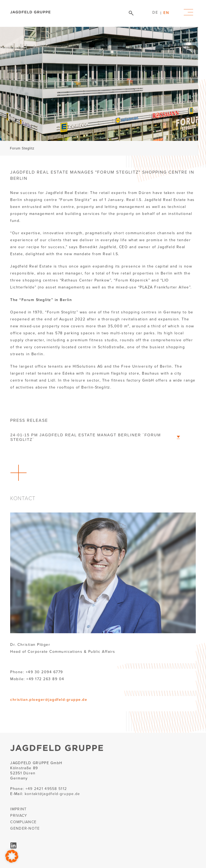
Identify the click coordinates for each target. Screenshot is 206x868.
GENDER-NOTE (25, 828)
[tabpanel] (99, 91)
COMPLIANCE (23, 822)
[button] (12, 856)
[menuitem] (155, 13)
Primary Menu (188, 12)
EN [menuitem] (166, 13)
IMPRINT (18, 809)
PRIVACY (19, 816)
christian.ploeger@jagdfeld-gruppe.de (49, 699)
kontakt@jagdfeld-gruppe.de (52, 794)
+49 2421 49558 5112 (46, 789)
